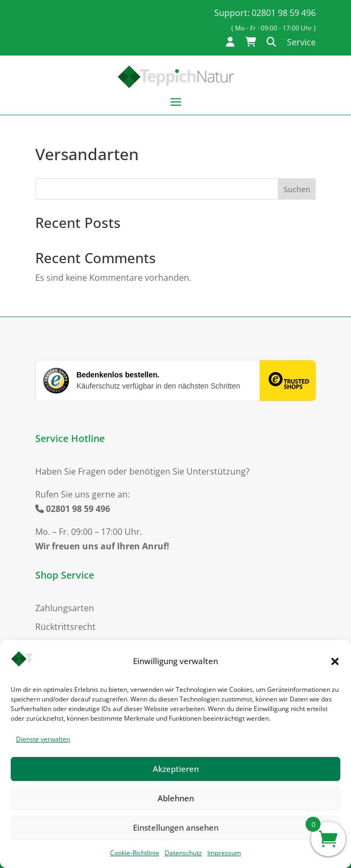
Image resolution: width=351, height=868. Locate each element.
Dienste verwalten (43, 739)
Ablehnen (176, 798)
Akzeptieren (176, 769)
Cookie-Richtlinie (135, 853)
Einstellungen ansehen (176, 827)
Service (301, 42)
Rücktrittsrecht (65, 627)
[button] (335, 661)
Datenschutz (183, 853)
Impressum (224, 853)
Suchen (297, 189)
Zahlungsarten (65, 608)
